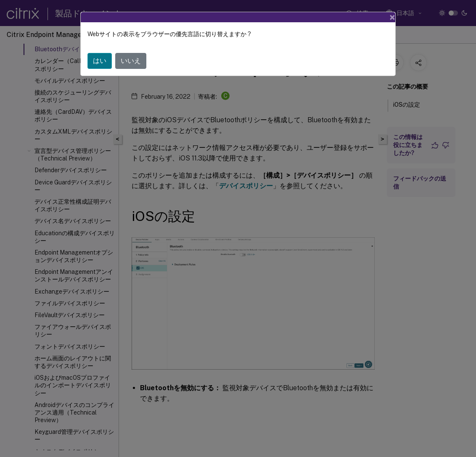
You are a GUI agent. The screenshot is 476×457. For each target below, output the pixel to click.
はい (100, 61)
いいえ (131, 61)
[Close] (392, 17)
